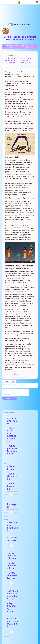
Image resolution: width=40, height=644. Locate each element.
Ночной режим (23, 25)
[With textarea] (20, 385)
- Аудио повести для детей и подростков (18, 425)
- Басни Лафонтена (20, 453)
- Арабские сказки (19, 582)
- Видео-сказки (17, 586)
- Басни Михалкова (20, 457)
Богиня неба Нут (26, 58)
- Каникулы (15, 470)
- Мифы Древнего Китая (19, 507)
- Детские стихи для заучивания (20, 615)
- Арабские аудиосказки (16, 417)
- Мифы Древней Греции (18, 522)
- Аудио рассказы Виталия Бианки (18, 434)
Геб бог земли (10, 58)
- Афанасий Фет (18, 609)
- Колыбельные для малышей (20, 552)
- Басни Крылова (18, 448)
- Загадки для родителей (16, 487)
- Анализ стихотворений (17, 603)
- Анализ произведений (17, 576)
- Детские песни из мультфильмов (19, 537)
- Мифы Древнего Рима (19, 515)
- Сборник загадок (19, 493)
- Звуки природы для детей (18, 545)
